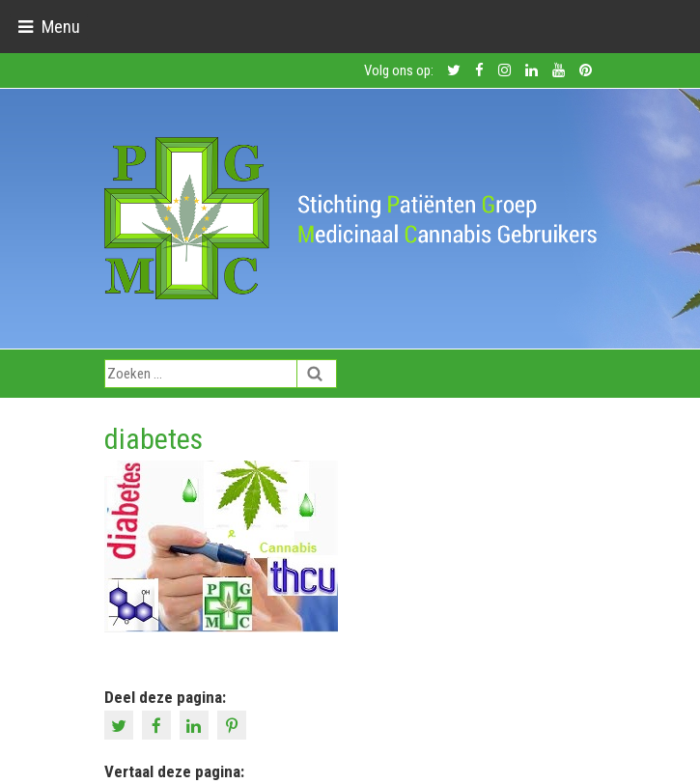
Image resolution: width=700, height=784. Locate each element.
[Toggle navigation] (49, 27)
